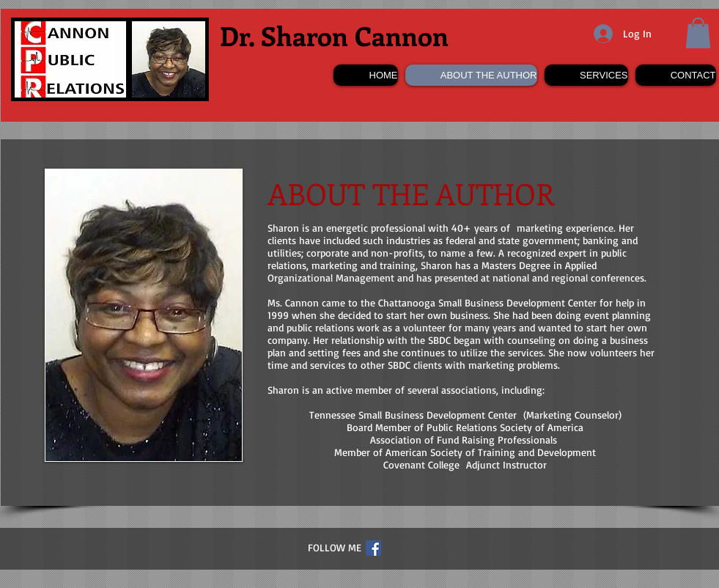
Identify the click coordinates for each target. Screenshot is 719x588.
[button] (698, 33)
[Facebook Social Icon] (373, 548)
